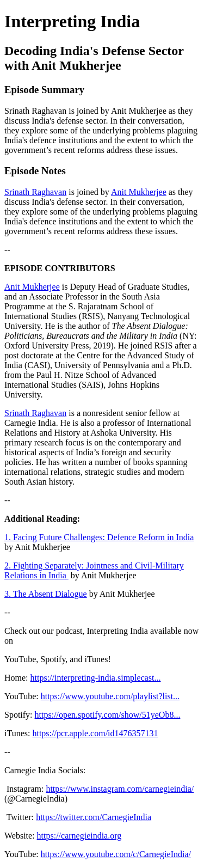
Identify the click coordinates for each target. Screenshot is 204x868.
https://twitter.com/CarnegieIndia (94, 817)
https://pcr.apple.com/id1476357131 (95, 733)
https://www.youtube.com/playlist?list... (110, 696)
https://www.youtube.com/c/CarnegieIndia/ (116, 854)
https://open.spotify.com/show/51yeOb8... (108, 715)
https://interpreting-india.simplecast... (96, 678)
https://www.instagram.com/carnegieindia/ (120, 789)
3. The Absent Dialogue (46, 594)
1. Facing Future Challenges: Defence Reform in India (99, 537)
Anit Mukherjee (139, 192)
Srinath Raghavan (35, 192)
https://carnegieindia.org (79, 836)
